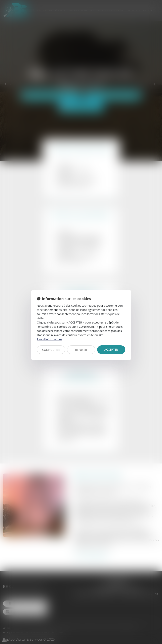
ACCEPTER (111, 349)
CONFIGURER (51, 350)
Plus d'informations (50, 339)
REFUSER (81, 350)
